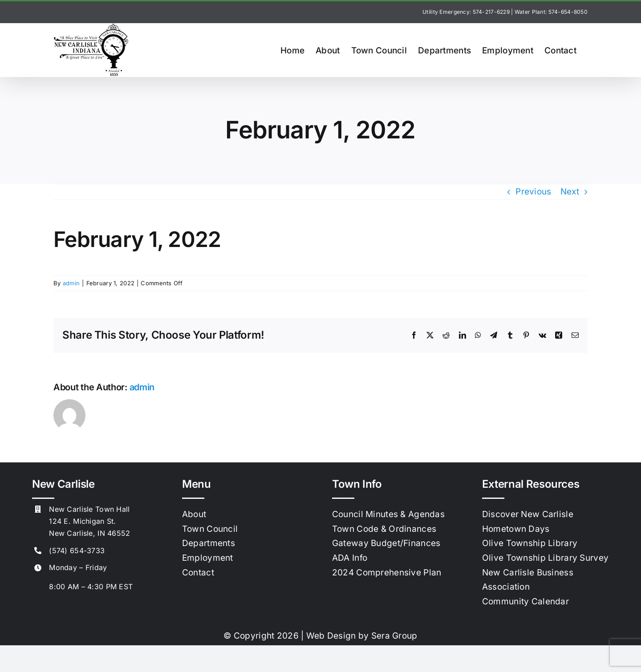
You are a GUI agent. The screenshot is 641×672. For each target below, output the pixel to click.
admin (71, 283)
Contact (198, 573)
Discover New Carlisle (528, 514)
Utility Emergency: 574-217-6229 (466, 12)
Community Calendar (525, 601)
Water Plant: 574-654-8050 (551, 12)
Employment (208, 558)
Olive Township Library (530, 543)
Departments (209, 543)
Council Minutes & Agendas (388, 514)
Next (570, 192)
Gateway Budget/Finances (386, 543)
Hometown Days (516, 529)
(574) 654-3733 (77, 551)
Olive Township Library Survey (545, 558)
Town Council (210, 529)
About (194, 514)
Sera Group (394, 636)
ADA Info (350, 558)
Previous (533, 192)
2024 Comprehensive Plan (387, 573)
